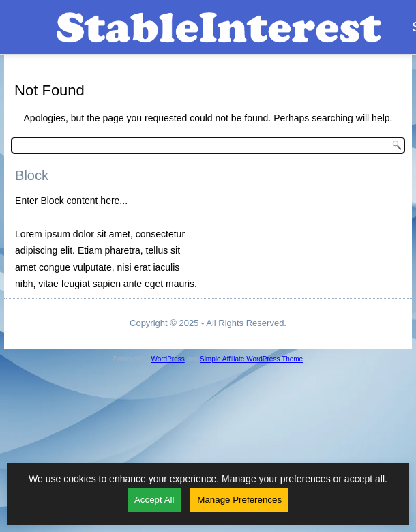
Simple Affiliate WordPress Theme (251, 359)
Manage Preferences (239, 500)
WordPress (167, 359)
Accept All (154, 500)
